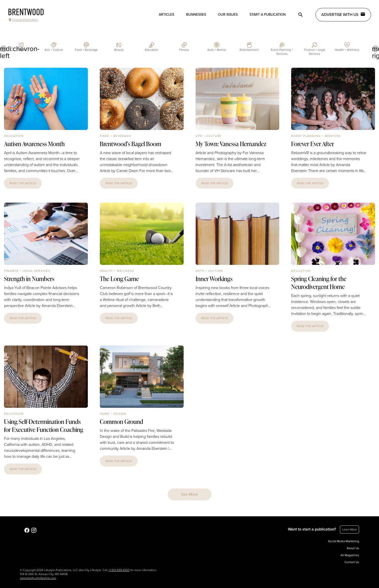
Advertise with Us (343, 14)
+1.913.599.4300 (119, 570)
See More (189, 494)
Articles (166, 15)
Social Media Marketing (344, 541)
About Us (353, 548)
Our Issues (228, 15)
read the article (23, 183)
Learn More (350, 529)
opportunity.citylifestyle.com (38, 578)
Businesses (196, 15)
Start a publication (268, 15)
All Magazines (350, 555)
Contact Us (352, 562)
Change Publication (23, 20)
